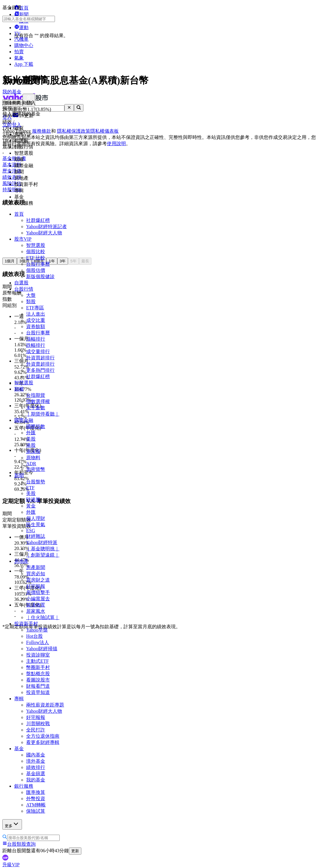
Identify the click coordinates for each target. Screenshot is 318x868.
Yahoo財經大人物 (44, 233)
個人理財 (36, 518)
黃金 (31, 506)
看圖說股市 (38, 680)
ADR (31, 464)
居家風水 (36, 611)
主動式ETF (37, 661)
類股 (31, 301)
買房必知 (36, 574)
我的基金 (36, 780)
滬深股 (33, 451)
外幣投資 (36, 799)
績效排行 (36, 767)
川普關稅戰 (38, 724)
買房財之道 (38, 580)
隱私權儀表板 (105, 131)
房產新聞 (36, 567)
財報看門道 (38, 686)
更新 (75, 851)
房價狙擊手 (38, 592)
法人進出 (36, 314)
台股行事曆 (38, 264)
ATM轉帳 (36, 805)
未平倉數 (36, 408)
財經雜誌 (36, 536)
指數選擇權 (38, 401)
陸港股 (33, 500)
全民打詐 (36, 730)
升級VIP (11, 865)
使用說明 (116, 144)
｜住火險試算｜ (43, 617)
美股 (31, 439)
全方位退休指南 (43, 736)
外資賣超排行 (40, 364)
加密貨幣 (36, 469)
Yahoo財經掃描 (42, 649)
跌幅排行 (36, 345)
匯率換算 (36, 792)
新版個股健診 (40, 276)
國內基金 (36, 755)
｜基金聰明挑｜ (43, 549)
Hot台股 (34, 636)
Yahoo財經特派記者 (46, 227)
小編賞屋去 (38, 599)
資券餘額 (36, 326)
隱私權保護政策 (74, 131)
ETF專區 (35, 308)
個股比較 (36, 252)
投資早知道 (38, 692)
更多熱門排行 (40, 370)
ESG (31, 531)
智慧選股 (36, 245)
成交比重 (36, 320)
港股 (31, 445)
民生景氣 (36, 525)
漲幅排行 (36, 339)
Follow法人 (38, 642)
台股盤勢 (36, 482)
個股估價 (36, 270)
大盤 (31, 295)
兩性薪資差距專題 (45, 705)
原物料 (33, 458)
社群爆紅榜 (38, 220)
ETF (30, 488)
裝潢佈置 (36, 605)
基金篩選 (36, 774)
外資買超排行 (40, 358)
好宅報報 (36, 586)
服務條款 (42, 131)
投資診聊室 (38, 655)
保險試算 (36, 811)
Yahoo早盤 (37, 630)
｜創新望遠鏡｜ (43, 555)
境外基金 (36, 761)
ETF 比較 (36, 258)
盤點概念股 (38, 674)
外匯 (31, 433)
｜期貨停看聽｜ (43, 414)
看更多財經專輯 (43, 742)
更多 (12, 824)
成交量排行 (38, 351)
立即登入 (12, 125)
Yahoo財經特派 (42, 542)
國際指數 (36, 426)
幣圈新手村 (38, 667)
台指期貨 (36, 395)
